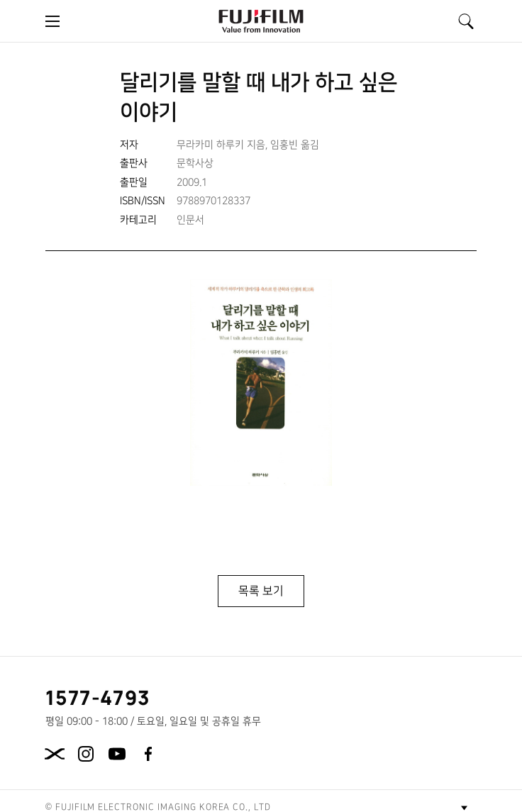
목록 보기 (261, 591)
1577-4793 (98, 697)
